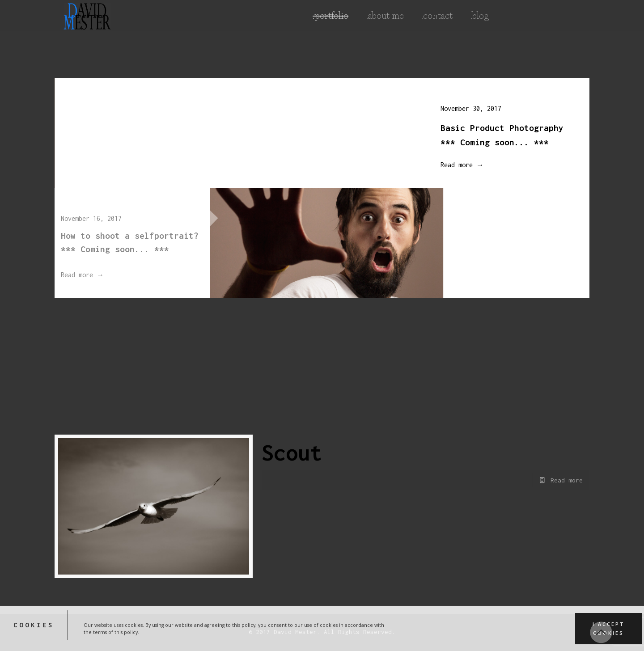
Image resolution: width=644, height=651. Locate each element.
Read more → (456, 165)
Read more (567, 480)
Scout (292, 452)
